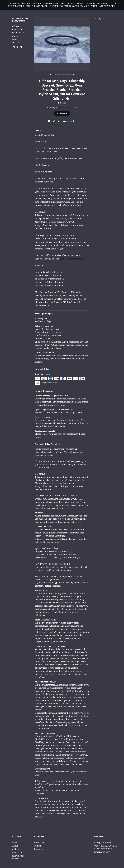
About (15, 36)
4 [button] (61, 74)
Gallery (16, 39)
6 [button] (66, 74)
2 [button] (56, 74)
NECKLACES (18, 32)
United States (64, 107)
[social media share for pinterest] (59, 121)
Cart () (98, 19)
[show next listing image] (73, 74)
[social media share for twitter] (54, 121)
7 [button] (68, 74)
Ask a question (69, 121)
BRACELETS (18, 29)
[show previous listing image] (51, 74)
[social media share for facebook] (49, 121)
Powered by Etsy (102, 852)
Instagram (39, 843)
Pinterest (38, 849)
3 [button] (58, 74)
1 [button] (53, 74)
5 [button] (63, 74)
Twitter (38, 846)
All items (17, 26)
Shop (14, 843)
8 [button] (71, 74)
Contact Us (17, 853)
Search (15, 43)
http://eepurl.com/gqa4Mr (72, 259)
